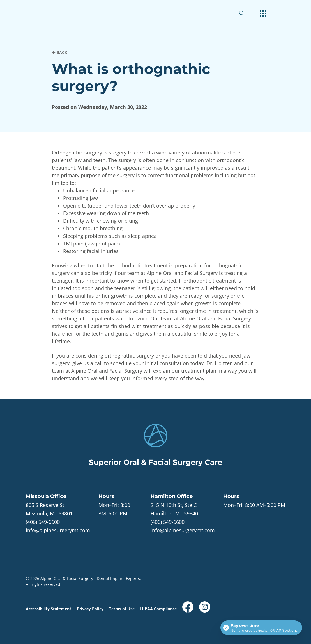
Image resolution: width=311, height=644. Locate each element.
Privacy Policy (90, 609)
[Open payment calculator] (261, 628)
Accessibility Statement (49, 609)
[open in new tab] (49, 509)
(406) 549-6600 (43, 522)
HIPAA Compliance (158, 609)
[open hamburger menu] (263, 14)
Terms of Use (122, 609)
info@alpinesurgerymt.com (58, 530)
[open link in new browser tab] (188, 607)
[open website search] (246, 13)
